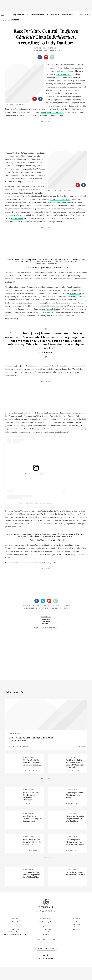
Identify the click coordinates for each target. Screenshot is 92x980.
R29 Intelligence (16, 945)
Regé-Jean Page (75, 306)
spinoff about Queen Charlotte (17, 119)
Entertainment (42, 621)
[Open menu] (2, 14)
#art (61, 274)
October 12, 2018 (61, 280)
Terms (46, 937)
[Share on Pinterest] (46, 57)
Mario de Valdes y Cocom (28, 212)
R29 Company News (46, 935)
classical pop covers (63, 74)
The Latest (54, 621)
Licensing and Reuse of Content (16, 947)
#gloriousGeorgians (70, 274)
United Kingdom (76, 935)
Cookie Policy (46, 942)
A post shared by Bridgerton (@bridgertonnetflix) (36, 516)
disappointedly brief (50, 322)
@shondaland (48, 549)
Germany (76, 937)
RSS (46, 950)
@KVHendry (28, 549)
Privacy (46, 940)
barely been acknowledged (56, 112)
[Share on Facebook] (40, 57)
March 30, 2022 (58, 553)
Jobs (16, 937)
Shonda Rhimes (27, 163)
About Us (16, 935)
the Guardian (34, 199)
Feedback (16, 942)
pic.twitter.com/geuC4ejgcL (64, 549)
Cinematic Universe (63, 65)
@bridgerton (38, 549)
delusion (49, 100)
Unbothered (29, 621)
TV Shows (64, 621)
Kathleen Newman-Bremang (46, 48)
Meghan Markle (26, 231)
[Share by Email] (52, 57)
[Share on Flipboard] (49, 614)
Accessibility (46, 945)
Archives (46, 947)
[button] (81, 17)
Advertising (16, 940)
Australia (76, 942)
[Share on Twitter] (43, 614)
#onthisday (62, 272)
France (76, 940)
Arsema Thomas (20, 524)
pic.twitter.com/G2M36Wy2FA (46, 276)
